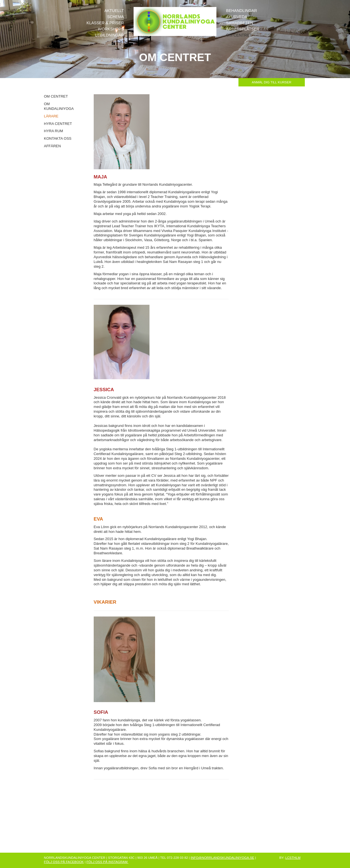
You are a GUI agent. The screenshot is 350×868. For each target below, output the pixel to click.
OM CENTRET (239, 35)
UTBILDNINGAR (109, 35)
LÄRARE (51, 116)
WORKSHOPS (111, 29)
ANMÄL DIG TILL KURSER (272, 82)
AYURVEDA (237, 17)
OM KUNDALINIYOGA (59, 106)
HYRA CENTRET (58, 124)
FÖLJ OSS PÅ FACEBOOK (64, 862)
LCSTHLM (293, 858)
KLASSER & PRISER (105, 23)
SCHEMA (115, 17)
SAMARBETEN (240, 23)
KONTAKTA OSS (58, 138)
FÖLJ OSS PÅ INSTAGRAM (107, 862)
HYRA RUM (54, 131)
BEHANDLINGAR (242, 11)
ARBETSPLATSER (243, 29)
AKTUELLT (114, 11)
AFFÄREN (53, 146)
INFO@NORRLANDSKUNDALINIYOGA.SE (222, 858)
